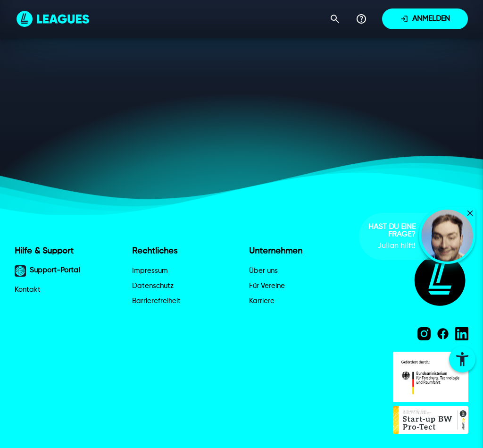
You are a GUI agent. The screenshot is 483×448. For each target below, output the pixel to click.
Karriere (262, 301)
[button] (447, 236)
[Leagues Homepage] (53, 19)
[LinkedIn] (462, 334)
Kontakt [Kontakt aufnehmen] (28, 290)
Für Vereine (267, 286)
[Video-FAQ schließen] (470, 213)
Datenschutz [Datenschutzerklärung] (153, 286)
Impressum (150, 271)
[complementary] (401, 237)
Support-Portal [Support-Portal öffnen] (47, 271)
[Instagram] (424, 334)
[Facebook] (443, 334)
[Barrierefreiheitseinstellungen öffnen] (462, 359)
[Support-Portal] (361, 19)
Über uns (263, 271)
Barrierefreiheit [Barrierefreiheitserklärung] (156, 301)
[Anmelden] (425, 19)
